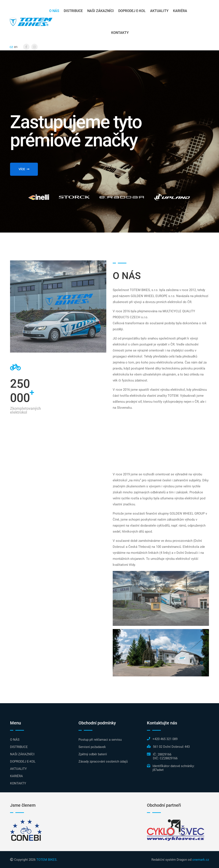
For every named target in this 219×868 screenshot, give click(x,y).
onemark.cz (201, 860)
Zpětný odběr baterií (93, 754)
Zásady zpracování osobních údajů (103, 761)
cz (11, 47)
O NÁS (54, 11)
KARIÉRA (180, 11)
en (16, 47)
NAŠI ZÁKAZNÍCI (101, 11)
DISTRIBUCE (73, 11)
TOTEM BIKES (46, 860)
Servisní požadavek (92, 747)
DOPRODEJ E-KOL (132, 11)
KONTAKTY (120, 33)
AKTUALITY (159, 11)
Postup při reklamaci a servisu (100, 740)
